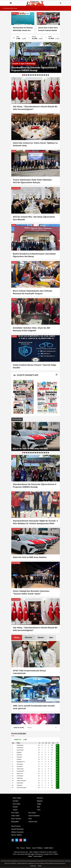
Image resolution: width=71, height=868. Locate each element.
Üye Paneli (32, 813)
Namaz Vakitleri (17, 835)
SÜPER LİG (18, 740)
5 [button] (30, 75)
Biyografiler (15, 822)
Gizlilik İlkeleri (49, 848)
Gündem (16, 801)
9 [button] (37, 75)
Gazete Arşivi (33, 822)
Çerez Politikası (37, 848)
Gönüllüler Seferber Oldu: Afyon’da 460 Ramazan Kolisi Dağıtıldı (31, 329)
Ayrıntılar (33, 866)
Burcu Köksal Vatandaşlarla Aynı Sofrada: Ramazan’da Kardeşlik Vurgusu (33, 292)
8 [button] (36, 75)
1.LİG (25, 740)
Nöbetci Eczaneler (17, 832)
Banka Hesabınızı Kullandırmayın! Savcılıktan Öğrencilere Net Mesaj (34, 255)
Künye (23, 848)
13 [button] (45, 75)
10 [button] (39, 75)
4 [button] (28, 75)
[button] (58, 60)
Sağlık (39, 804)
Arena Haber (38, 856)
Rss (18, 848)
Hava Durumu (16, 826)
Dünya (17, 637)
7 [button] (34, 75)
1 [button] (23, 75)
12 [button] (43, 75)
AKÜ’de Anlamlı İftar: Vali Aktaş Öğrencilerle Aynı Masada (34, 218)
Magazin (40, 801)
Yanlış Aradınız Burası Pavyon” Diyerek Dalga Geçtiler (35, 366)
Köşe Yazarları (16, 819)
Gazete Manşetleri (17, 829)
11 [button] (41, 75)
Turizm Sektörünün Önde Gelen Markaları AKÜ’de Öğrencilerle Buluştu (32, 181)
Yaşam (15, 810)
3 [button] (27, 75)
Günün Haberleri (34, 816)
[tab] (17, 638)
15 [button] (48, 75)
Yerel (39, 810)
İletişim (28, 848)
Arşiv (30, 819)
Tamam (40, 866)
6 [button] (32, 75)
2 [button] (25, 75)
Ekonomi (28, 637)
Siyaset (41, 637)
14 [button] (46, 75)
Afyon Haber (17, 419)
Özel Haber (17, 804)
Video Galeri (15, 816)
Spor (51, 637)
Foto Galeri (15, 813)
